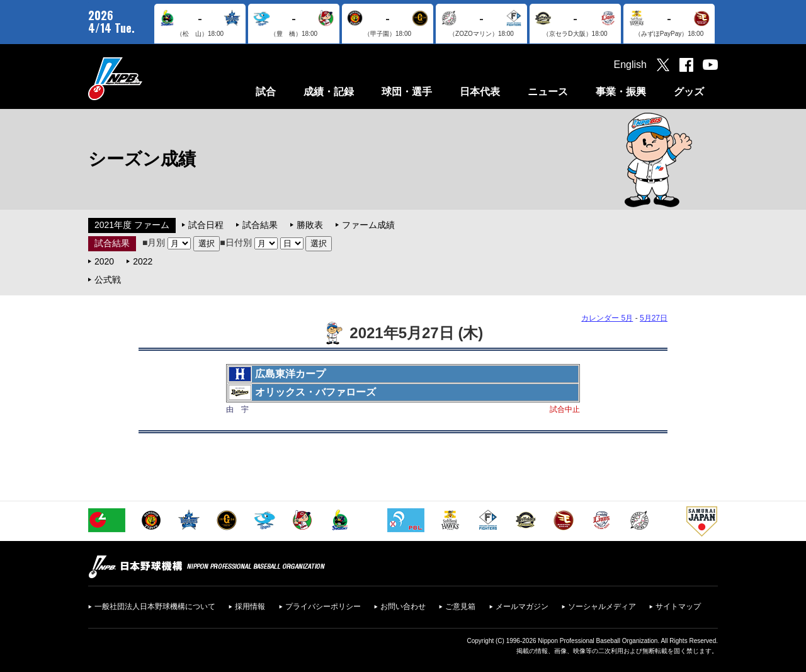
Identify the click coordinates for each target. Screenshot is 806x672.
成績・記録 (329, 92)
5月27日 (654, 318)
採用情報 (250, 607)
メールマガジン (522, 607)
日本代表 (480, 92)
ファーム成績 (368, 225)
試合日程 (206, 225)
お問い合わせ (403, 607)
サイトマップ (678, 607)
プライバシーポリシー (323, 607)
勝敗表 (310, 225)
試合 (266, 92)
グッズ (689, 92)
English (630, 65)
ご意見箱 (460, 607)
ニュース (548, 92)
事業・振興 (621, 92)
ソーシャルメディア (602, 607)
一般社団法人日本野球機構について (155, 607)
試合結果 (260, 225)
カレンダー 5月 (607, 318)
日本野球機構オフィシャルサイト (147, 78)
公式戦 (108, 280)
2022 (143, 261)
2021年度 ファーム (132, 225)
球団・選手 (407, 92)
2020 (104, 261)
